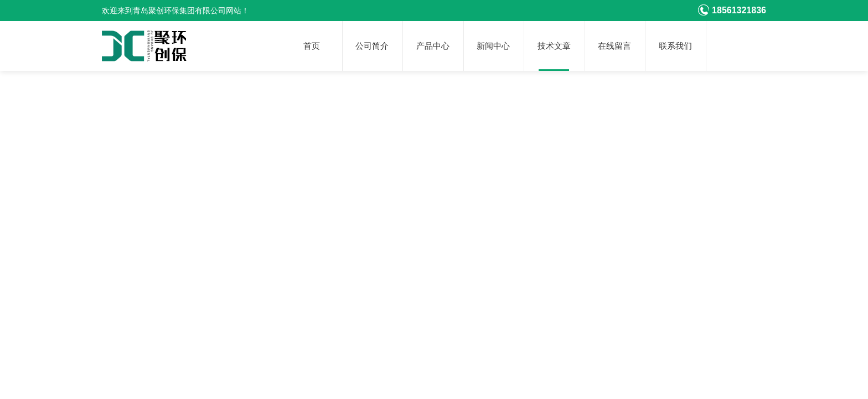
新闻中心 (493, 46)
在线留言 (614, 46)
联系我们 (675, 46)
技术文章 (554, 46)
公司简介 (372, 46)
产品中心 (433, 46)
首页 (312, 46)
